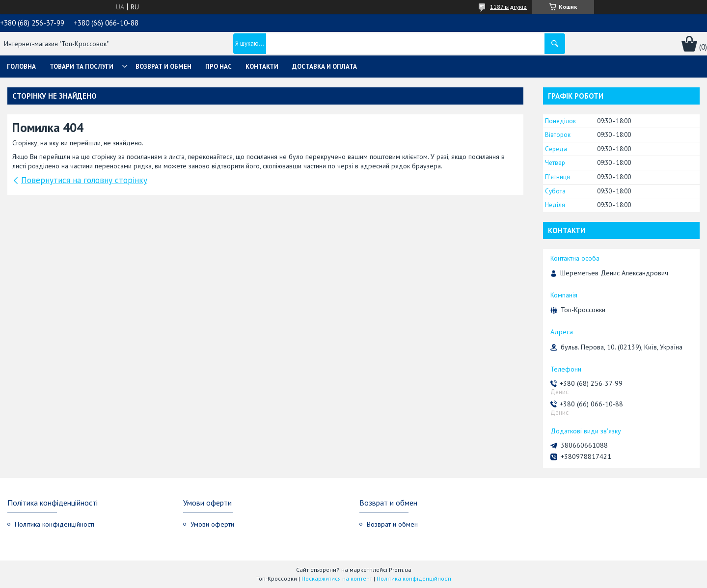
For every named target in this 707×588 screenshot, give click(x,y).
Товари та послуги (82, 67)
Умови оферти (212, 524)
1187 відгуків (508, 7)
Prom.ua (400, 570)
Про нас (218, 67)
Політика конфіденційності (54, 524)
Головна (21, 67)
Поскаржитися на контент (337, 578)
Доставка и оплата (325, 67)
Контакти (262, 67)
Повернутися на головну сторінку (84, 180)
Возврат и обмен (163, 67)
